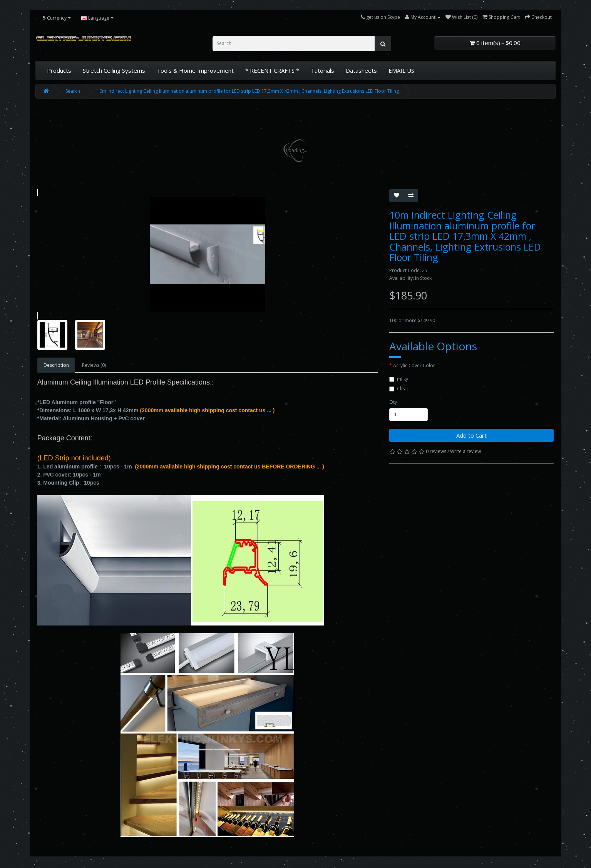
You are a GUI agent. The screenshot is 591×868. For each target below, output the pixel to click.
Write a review (465, 451)
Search (73, 91)
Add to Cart (471, 435)
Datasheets (361, 70)
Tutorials (322, 70)
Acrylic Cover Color (414, 365)
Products (59, 70)
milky (399, 379)
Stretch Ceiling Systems (114, 70)
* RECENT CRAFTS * (272, 70)
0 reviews (436, 451)
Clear (399, 389)
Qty (393, 402)
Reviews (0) (94, 365)
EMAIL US (401, 70)
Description (56, 365)
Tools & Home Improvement (195, 70)
